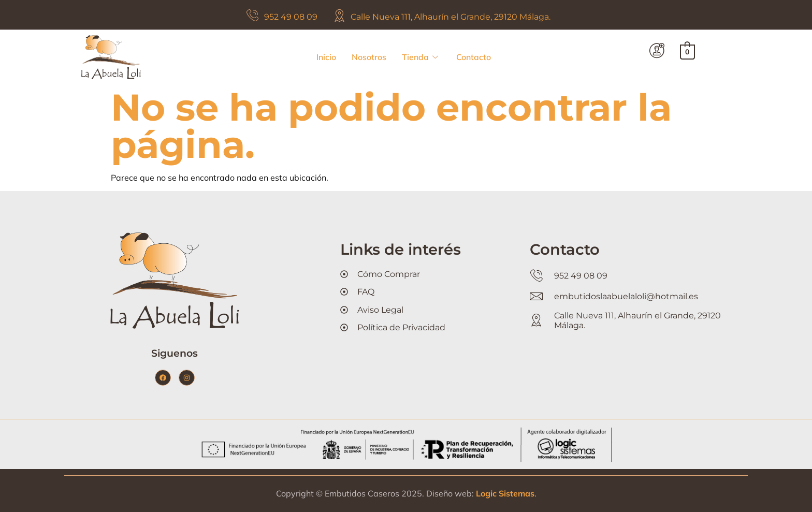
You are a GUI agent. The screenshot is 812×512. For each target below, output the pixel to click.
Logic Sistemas (505, 493)
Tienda (420, 57)
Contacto (474, 57)
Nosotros (369, 57)
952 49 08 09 (291, 17)
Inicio (326, 57)
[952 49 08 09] (252, 15)
